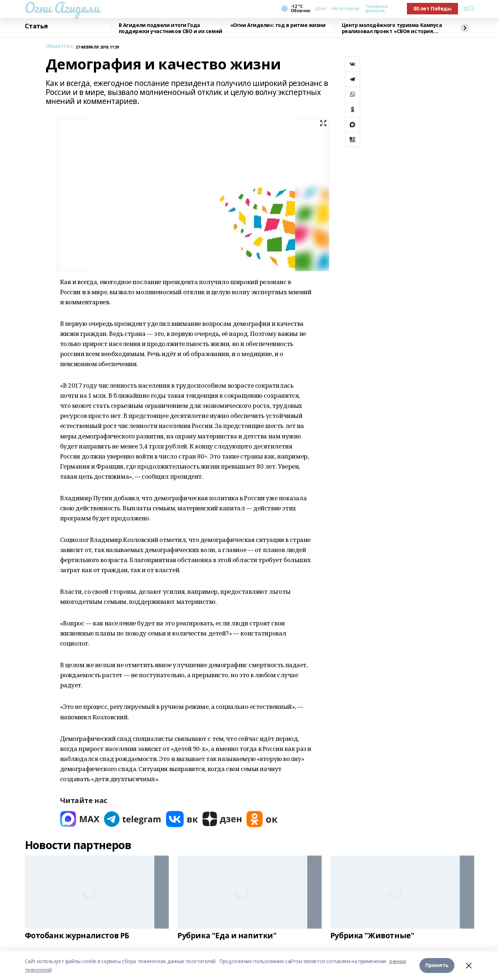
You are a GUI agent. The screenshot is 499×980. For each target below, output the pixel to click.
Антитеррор (346, 9)
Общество (59, 46)
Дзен (320, 9)
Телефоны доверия (377, 9)
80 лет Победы (432, 8)
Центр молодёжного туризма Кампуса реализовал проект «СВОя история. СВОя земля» (392, 28)
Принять (437, 965)
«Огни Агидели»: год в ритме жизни (278, 25)
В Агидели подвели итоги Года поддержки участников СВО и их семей (171, 28)
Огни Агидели (62, 8)
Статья (36, 26)
